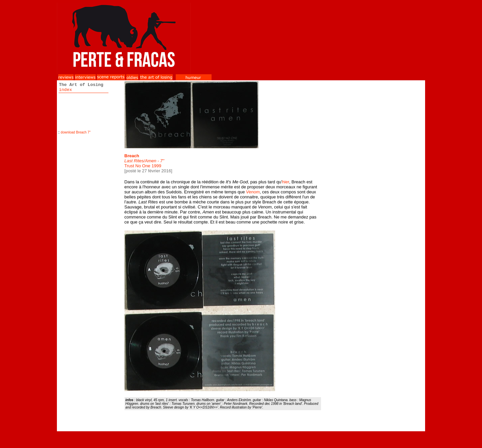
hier (286, 182)
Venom (253, 192)
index (65, 90)
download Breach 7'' (75, 132)
